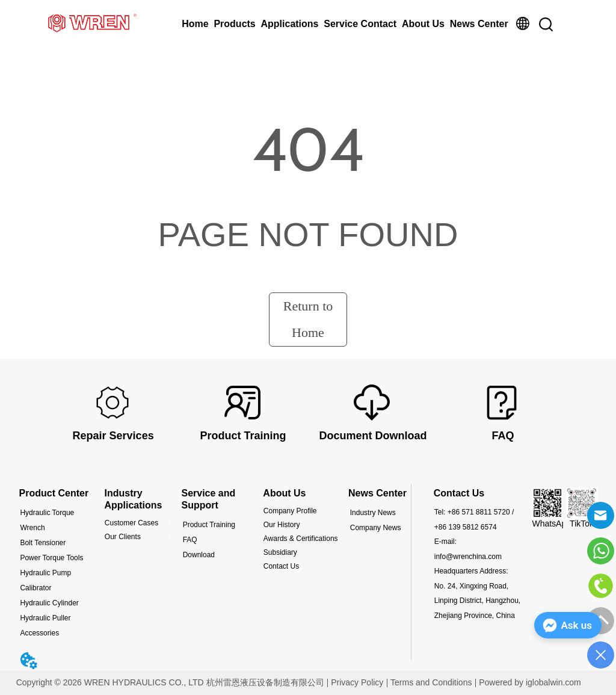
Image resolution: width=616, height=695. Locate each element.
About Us (423, 24)
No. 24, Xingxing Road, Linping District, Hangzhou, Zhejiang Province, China (477, 601)
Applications (289, 24)
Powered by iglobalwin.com (530, 682)
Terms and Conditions (431, 682)
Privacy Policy (357, 682)
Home (195, 24)
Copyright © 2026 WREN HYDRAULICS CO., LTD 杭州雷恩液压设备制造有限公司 (170, 682)
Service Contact (360, 24)
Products (234, 24)
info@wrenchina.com (468, 557)
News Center (479, 24)
